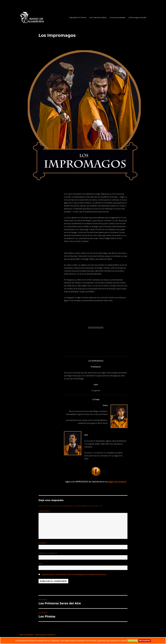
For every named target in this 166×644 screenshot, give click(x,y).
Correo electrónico (48, 553)
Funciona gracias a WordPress (45, 635)
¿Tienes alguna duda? (137, 17)
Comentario (45, 511)
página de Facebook (117, 482)
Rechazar (145, 641)
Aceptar (133, 641)
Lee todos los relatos (98, 17)
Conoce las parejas (117, 17)
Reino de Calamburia (26, 635)
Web (40, 564)
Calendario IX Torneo (78, 17)
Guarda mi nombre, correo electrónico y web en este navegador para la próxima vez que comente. (74, 575)
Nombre (42, 543)
